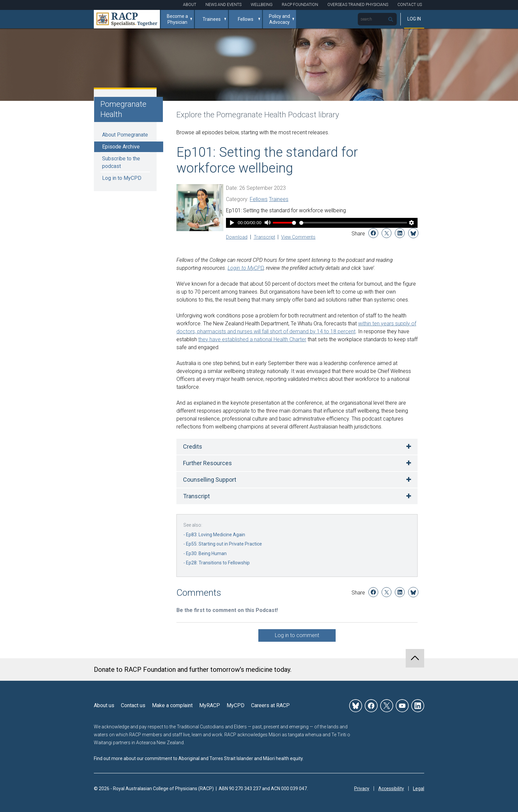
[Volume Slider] (284, 223)
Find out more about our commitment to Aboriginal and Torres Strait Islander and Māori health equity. (199, 758)
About (190, 5)
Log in (414, 19)
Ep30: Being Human (206, 553)
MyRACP (210, 705)
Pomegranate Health (123, 109)
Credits (193, 447)
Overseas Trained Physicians (358, 5)
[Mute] (267, 223)
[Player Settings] (412, 223)
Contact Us (410, 5)
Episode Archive (121, 147)
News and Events (223, 5)
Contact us (133, 705)
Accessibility (391, 789)
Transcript (264, 237)
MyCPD (236, 705)
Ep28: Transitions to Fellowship (218, 563)
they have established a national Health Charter (252, 339)
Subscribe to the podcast (121, 162)
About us (104, 705)
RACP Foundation (300, 5)
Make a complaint (172, 705)
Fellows (246, 19)
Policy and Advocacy (279, 19)
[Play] (232, 223)
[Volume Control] (284, 223)
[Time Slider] (353, 223)
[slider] (353, 223)
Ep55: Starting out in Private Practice (224, 544)
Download (237, 237)
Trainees (212, 19)
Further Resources (207, 463)
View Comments (298, 237)
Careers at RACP (270, 705)
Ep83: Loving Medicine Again (216, 535)
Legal (419, 789)
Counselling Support (210, 480)
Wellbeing (262, 5)
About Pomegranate (125, 135)
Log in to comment (297, 635)
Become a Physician (177, 19)
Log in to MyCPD (122, 178)
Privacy (362, 789)
